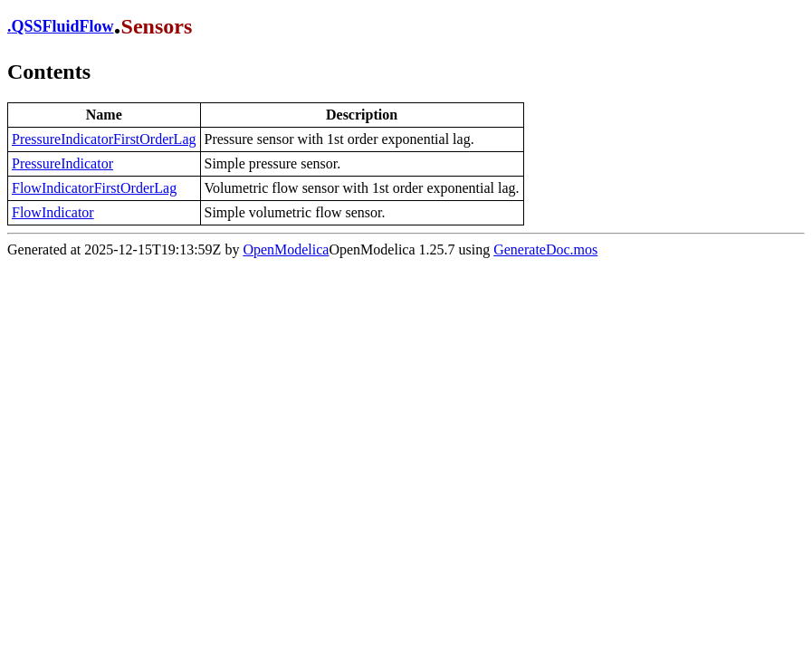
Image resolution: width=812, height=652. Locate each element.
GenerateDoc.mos (545, 249)
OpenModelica (286, 249)
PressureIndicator (62, 163)
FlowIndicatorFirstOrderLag (94, 188)
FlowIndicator (53, 212)
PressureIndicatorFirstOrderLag (104, 139)
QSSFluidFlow (63, 26)
